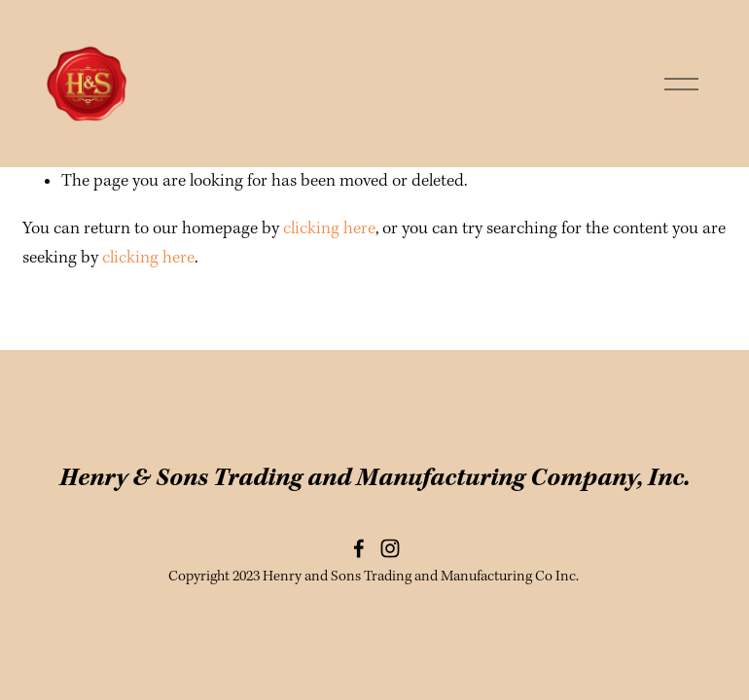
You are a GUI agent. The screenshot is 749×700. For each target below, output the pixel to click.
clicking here (329, 228)
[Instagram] (390, 548)
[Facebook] (359, 548)
